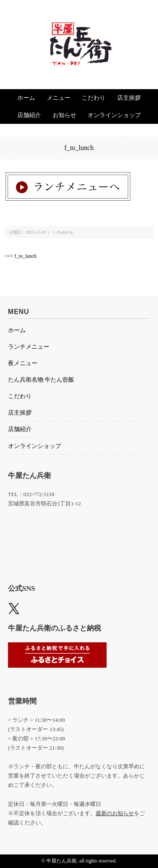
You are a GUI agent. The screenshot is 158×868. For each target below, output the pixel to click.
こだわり (94, 98)
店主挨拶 (129, 98)
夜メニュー (23, 363)
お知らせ (64, 115)
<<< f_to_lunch (20, 256)
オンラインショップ (114, 115)
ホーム (26, 98)
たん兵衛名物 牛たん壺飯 (41, 380)
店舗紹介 (29, 115)
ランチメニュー (29, 347)
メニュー (59, 98)
